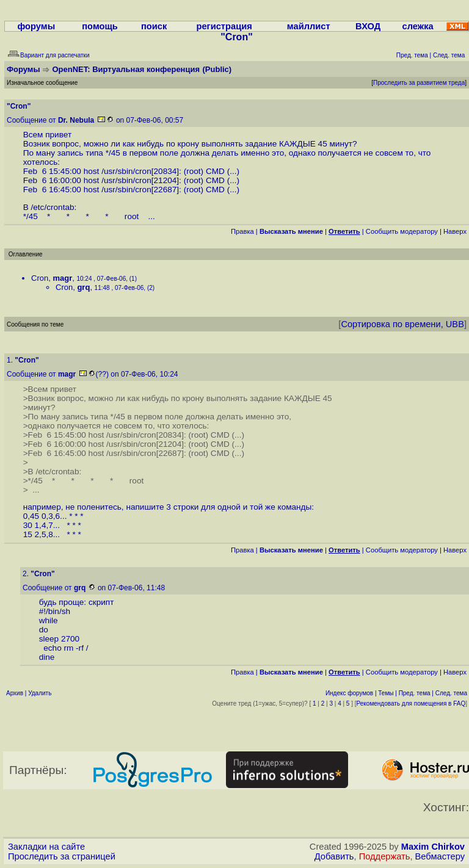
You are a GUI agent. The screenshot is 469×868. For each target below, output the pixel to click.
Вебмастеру (440, 856)
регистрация (224, 26)
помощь (100, 26)
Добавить (334, 856)
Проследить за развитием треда (419, 83)
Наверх (455, 231)
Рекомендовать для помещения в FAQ (411, 703)
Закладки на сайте (46, 847)
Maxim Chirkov (433, 847)
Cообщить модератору (402, 231)
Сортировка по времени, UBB (402, 324)
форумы (36, 26)
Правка (242, 231)
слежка (418, 26)
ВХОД (368, 26)
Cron (40, 278)
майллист (309, 26)
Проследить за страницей (62, 856)
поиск (154, 26)
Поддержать (385, 856)
